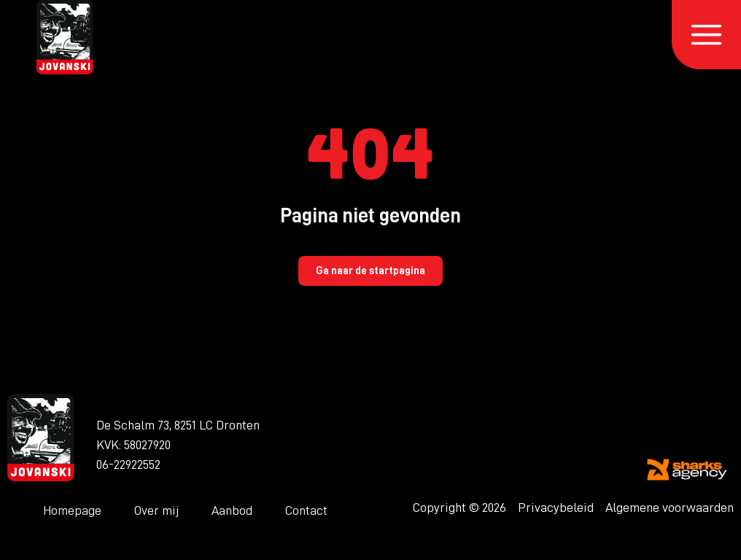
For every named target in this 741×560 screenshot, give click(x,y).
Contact (306, 510)
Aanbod (232, 510)
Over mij (156, 510)
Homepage (72, 510)
